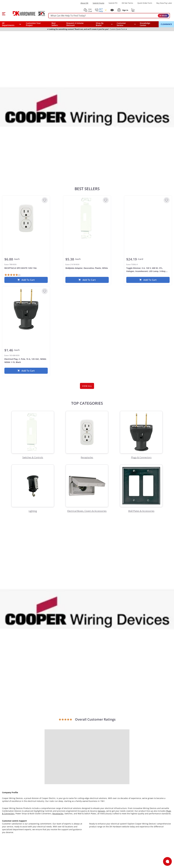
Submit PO (113, 3)
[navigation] (126, 24)
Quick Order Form (145, 3)
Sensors (102, 811)
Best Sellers (55, 24)
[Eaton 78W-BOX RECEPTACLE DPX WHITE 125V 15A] (26, 218)
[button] (4, 13)
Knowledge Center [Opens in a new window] (145, 24)
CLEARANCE (166, 24)
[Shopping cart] (133, 10)
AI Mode (163, 16)
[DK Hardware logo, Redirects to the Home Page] (26, 13)
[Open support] (167, 861)
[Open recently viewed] (112, 10)
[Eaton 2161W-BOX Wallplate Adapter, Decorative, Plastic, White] (87, 218)
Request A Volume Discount (75, 24)
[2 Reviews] (12, 275)
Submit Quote (98, 3)
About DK (84, 3)
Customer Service (121, 24)
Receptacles (58, 814)
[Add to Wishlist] (45, 200)
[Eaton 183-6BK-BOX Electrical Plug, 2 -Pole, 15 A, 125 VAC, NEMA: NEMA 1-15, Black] (26, 309)
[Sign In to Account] (125, 10)
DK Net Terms (127, 3)
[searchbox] (109, 16)
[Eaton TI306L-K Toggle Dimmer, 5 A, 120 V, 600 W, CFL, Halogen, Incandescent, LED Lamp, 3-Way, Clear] (148, 218)
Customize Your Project (33, 24)
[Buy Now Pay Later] (164, 3)
